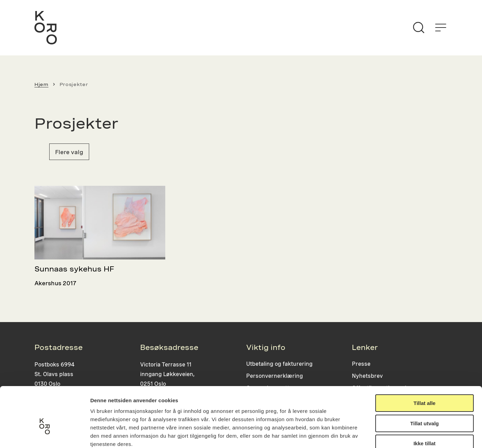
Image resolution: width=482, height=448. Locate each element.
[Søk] (419, 28)
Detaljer (367, 434)
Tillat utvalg (424, 384)
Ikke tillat (425, 404)
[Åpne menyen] (441, 28)
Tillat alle (425, 364)
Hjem (41, 84)
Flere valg (69, 152)
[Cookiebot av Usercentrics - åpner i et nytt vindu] (45, 435)
